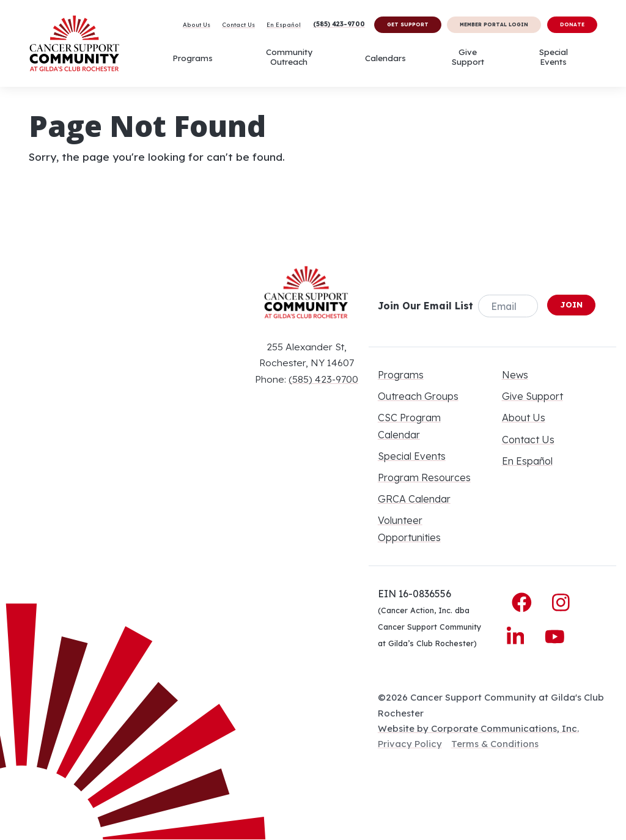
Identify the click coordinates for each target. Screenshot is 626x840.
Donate (572, 24)
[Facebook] (525, 602)
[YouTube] (555, 636)
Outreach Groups (418, 396)
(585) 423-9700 (339, 24)
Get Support (408, 24)
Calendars (385, 58)
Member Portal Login (494, 24)
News (515, 375)
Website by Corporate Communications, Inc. (478, 728)
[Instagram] (561, 602)
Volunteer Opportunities (409, 529)
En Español (284, 24)
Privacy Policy (410, 744)
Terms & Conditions (495, 744)
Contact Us (238, 24)
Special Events (554, 57)
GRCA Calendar (414, 499)
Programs (193, 58)
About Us (197, 24)
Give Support (468, 57)
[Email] (508, 306)
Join (571, 304)
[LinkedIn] (518, 636)
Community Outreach (289, 57)
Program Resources (424, 477)
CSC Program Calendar (409, 426)
